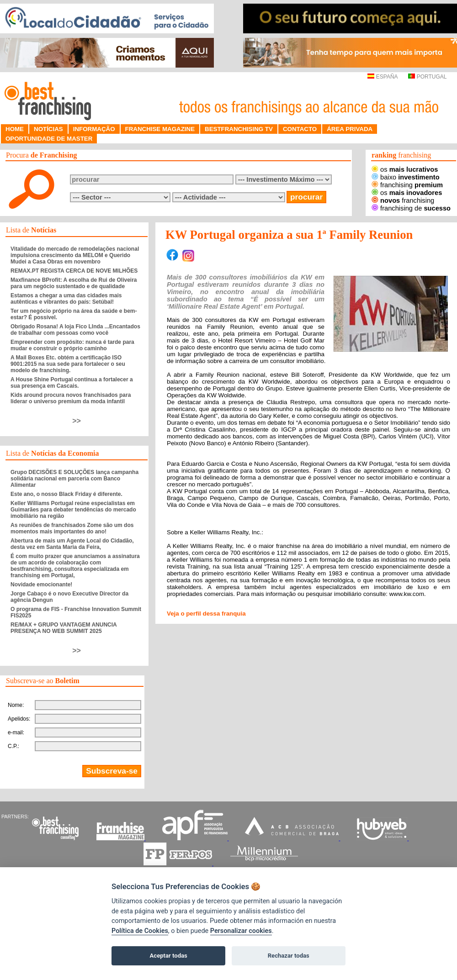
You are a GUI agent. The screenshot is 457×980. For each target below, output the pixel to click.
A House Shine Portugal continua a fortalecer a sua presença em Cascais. (72, 383)
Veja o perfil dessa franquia (206, 614)
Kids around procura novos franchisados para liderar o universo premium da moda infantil (71, 398)
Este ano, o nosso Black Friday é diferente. (66, 494)
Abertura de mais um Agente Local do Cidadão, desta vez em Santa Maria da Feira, (72, 544)
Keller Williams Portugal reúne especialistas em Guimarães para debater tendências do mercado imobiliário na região (73, 510)
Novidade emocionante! (41, 585)
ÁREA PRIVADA (350, 129)
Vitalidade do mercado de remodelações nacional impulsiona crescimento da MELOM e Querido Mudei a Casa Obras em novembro (75, 255)
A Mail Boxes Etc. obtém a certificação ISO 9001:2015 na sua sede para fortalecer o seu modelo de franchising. (68, 364)
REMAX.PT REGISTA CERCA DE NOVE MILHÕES (74, 271)
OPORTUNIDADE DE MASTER (49, 139)
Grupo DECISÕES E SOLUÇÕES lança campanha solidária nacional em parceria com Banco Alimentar (74, 479)
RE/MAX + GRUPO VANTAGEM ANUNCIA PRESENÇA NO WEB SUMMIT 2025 (64, 628)
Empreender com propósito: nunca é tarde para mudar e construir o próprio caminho (72, 345)
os (405, 169)
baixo (406, 177)
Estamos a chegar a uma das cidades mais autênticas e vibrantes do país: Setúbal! (66, 299)
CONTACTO (300, 129)
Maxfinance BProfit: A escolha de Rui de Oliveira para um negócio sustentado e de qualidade (74, 283)
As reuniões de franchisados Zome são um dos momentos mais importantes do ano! (72, 528)
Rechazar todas (289, 956)
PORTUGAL (427, 77)
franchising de (411, 208)
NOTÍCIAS (48, 129)
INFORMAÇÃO (94, 129)
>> (77, 421)
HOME (15, 129)
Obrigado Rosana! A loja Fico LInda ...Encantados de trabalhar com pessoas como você (75, 330)
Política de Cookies (140, 931)
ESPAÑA (382, 77)
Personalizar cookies (241, 931)
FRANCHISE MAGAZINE (160, 129)
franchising (407, 185)
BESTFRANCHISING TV (239, 129)
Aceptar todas (169, 956)
